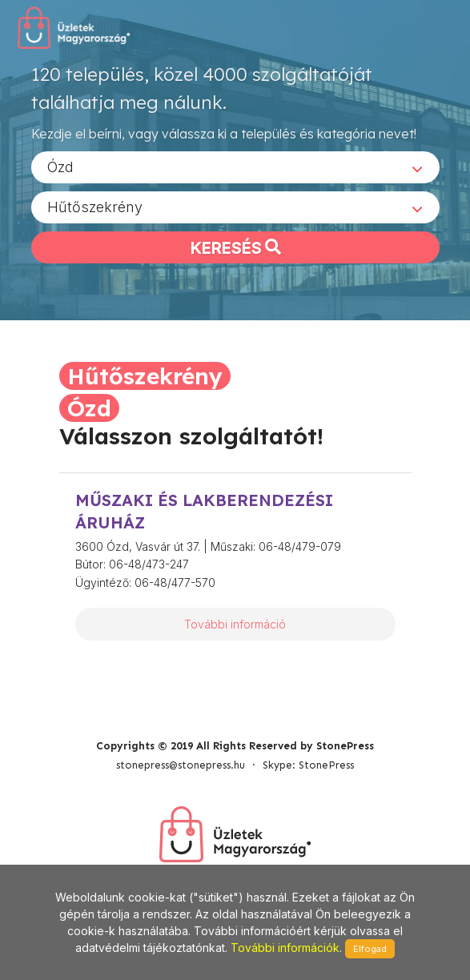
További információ (235, 624)
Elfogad (370, 949)
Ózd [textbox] (60, 167)
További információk (285, 948)
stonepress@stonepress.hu (181, 765)
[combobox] (235, 167)
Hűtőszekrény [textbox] (95, 207)
